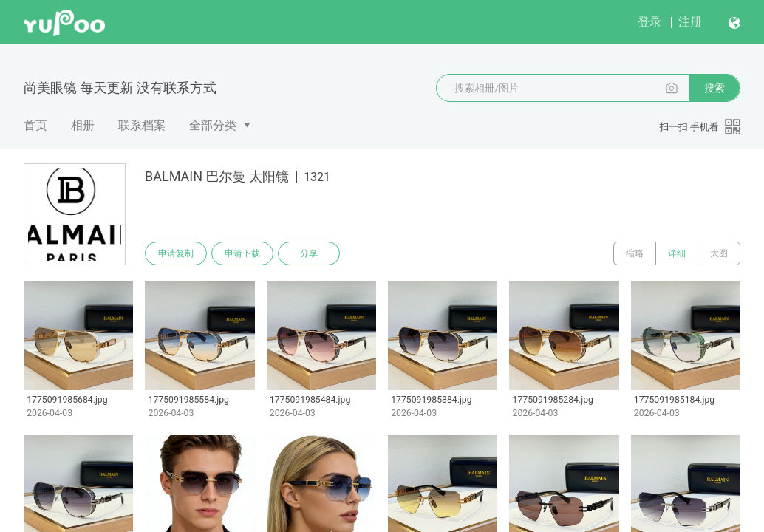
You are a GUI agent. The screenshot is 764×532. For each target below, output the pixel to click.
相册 (83, 125)
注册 (690, 22)
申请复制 (176, 253)
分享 (309, 253)
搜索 (714, 88)
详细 (677, 253)
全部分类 (213, 125)
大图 (719, 253)
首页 (35, 125)
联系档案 (142, 125)
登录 (649, 22)
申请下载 (242, 253)
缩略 (635, 253)
